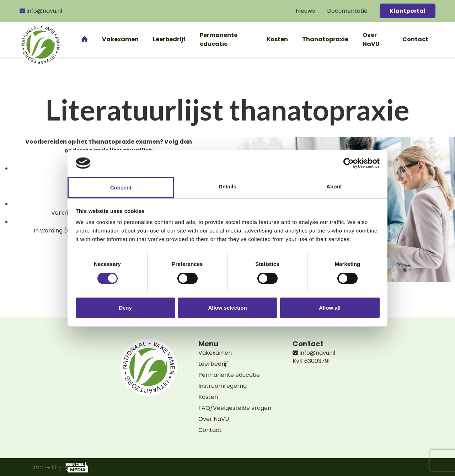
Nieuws (305, 11)
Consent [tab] (121, 188)
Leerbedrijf (169, 39)
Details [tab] (227, 186)
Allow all (330, 308)
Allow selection (227, 308)
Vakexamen (120, 39)
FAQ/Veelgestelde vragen (235, 408)
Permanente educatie (219, 39)
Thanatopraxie (325, 39)
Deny (125, 308)
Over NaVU (371, 39)
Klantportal (408, 11)
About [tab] (334, 186)
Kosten (277, 39)
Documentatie (347, 11)
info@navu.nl (41, 11)
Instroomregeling (223, 386)
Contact (415, 39)
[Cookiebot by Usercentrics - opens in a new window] (349, 163)
